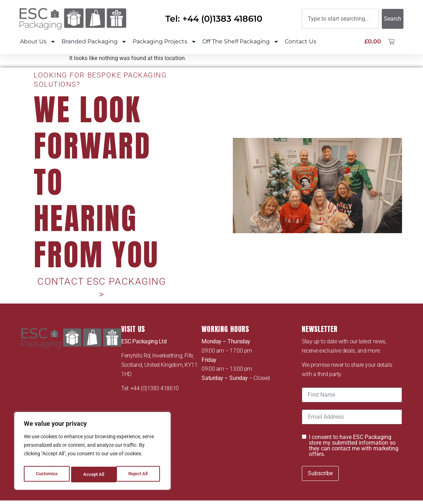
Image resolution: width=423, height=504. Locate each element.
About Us (38, 42)
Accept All (139, 474)
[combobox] (341, 19)
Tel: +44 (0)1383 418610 (214, 19)
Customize (47, 474)
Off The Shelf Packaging (241, 42)
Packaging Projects (165, 42)
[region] (92, 452)
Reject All (93, 474)
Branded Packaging (94, 42)
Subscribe (320, 459)
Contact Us (301, 41)
